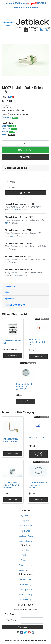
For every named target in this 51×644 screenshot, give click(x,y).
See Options (13, 356)
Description (10, 286)
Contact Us (26, 560)
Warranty (9, 292)
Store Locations (26, 565)
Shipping (25, 521)
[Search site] (26, 30)
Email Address (11, 614)
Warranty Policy (26, 595)
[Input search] (13, 30)
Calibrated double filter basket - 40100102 (25, 387)
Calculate (26, 193)
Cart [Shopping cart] (47, 30)
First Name (11, 620)
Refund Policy (26, 600)
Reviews (15, 305)
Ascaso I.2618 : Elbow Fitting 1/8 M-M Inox (11, 485)
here (16, 210)
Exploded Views (25, 541)
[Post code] (26, 187)
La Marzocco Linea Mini (12, 342)
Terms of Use (26, 579)
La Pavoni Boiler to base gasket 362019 (38, 485)
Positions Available (26, 570)
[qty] (26, 176)
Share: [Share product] (9, 97)
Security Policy (26, 589)
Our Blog (26, 555)
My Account (25, 516)
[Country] (26, 182)
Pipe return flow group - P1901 (11, 440)
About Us (26, 550)
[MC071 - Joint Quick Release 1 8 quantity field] (26, 143)
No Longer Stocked (38, 454)
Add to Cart (26, 150)
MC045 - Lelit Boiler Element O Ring (37, 342)
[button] (26, 157)
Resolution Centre (25, 536)
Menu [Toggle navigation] (35, 30)
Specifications (11, 299)
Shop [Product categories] (41, 30)
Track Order (25, 531)
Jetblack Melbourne (16, 3)
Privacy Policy (25, 584)
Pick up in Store (26, 526)
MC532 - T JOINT (37, 437)
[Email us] (18, 633)
